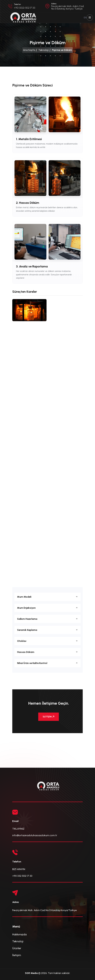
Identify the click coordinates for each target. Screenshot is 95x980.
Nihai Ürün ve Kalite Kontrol (47, 663)
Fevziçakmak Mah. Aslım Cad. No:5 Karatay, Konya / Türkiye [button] (68, 7)
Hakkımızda (19, 934)
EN (85, 18)
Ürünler (17, 948)
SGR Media (31, 973)
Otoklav (47, 641)
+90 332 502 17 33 (22, 876)
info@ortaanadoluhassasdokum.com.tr (35, 835)
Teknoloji (43, 50)
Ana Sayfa (29, 50)
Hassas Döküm (47, 652)
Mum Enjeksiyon (47, 608)
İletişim (17, 955)
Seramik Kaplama (47, 630)
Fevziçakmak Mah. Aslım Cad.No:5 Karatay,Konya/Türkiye (44, 910)
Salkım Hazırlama (47, 619)
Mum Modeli (47, 597)
